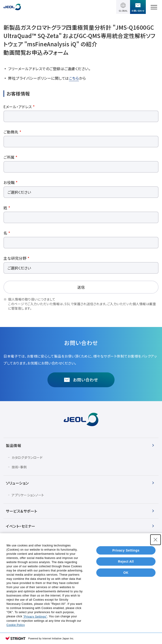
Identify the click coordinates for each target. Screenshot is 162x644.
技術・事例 (19, 467)
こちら (74, 78)
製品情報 (13, 445)
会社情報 (13, 541)
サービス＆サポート (22, 511)
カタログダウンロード (27, 457)
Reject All (126, 590)
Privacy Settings (126, 578)
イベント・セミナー (21, 526)
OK (126, 601)
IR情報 (12, 556)
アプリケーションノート (28, 495)
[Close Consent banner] (156, 568)
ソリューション (17, 483)
